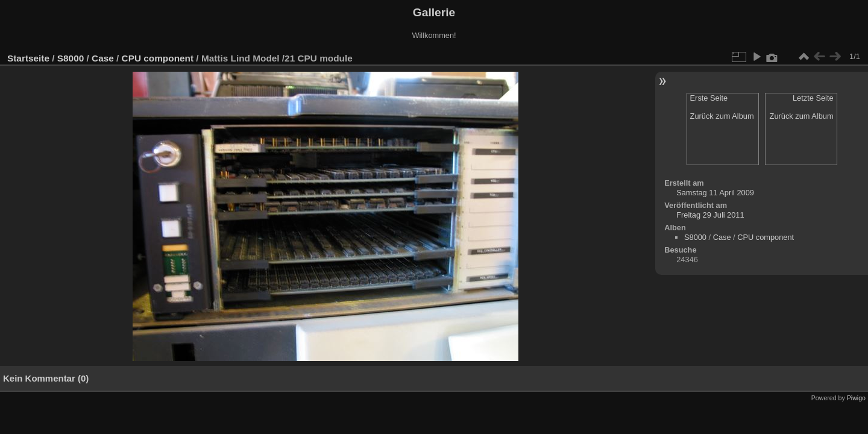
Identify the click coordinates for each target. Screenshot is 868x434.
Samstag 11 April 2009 (715, 193)
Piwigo (856, 398)
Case (103, 58)
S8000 (71, 58)
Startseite (28, 58)
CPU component (158, 58)
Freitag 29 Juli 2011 (710, 215)
